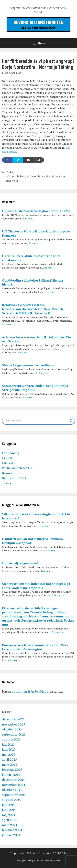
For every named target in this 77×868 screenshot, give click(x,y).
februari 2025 (12, 770)
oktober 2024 (12, 790)
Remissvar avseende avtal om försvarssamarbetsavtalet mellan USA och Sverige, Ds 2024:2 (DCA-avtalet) (33, 309)
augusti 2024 (11, 800)
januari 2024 (11, 835)
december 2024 (13, 780)
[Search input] (37, 421)
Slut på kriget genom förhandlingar (28, 365)
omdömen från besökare (30, 692)
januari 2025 (11, 775)
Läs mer (47, 526)
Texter (7, 483)
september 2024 (14, 795)
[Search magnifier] (71, 421)
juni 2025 (9, 750)
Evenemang (11, 453)
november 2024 (14, 785)
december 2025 (13, 719)
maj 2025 (9, 755)
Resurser (8, 473)
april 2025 (9, 760)
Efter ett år (12, 181)
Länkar (10, 172)
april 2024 (9, 820)
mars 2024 (10, 825)
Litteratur (9, 463)
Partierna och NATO (17, 468)
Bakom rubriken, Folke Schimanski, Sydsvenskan (35, 177)
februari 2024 (12, 830)
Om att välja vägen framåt (21, 563)
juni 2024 (9, 810)
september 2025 (14, 735)
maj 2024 (9, 815)
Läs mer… (30, 219)
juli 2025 (8, 745)
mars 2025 (10, 765)
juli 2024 (8, 805)
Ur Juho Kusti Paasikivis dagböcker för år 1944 (36, 211)
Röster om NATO (15, 478)
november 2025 (13, 725)
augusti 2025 (11, 740)
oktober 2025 (12, 730)
